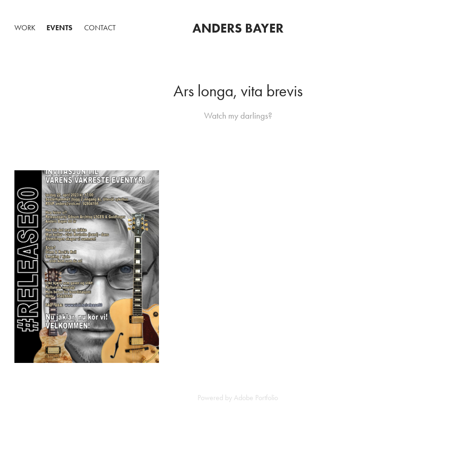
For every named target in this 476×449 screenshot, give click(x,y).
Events (59, 28)
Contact (100, 28)
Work (25, 28)
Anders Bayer (238, 28)
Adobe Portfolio (256, 398)
